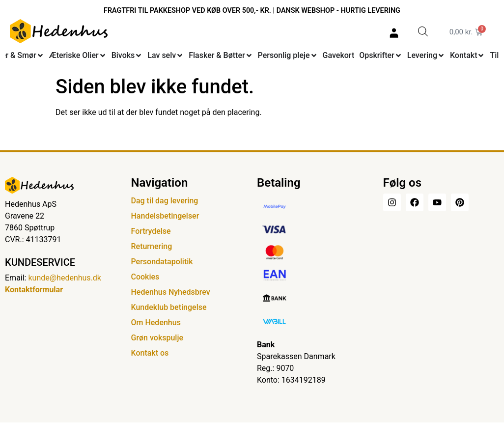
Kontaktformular (34, 290)
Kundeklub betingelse (169, 307)
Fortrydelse (151, 231)
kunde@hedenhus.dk (65, 278)
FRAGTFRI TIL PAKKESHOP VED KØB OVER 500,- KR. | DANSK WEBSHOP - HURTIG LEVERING (252, 11)
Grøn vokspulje (157, 338)
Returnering (152, 246)
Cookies (145, 277)
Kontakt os (150, 353)
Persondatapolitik (162, 262)
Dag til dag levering (165, 201)
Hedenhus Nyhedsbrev (171, 292)
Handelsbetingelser (165, 216)
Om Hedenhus (156, 322)
